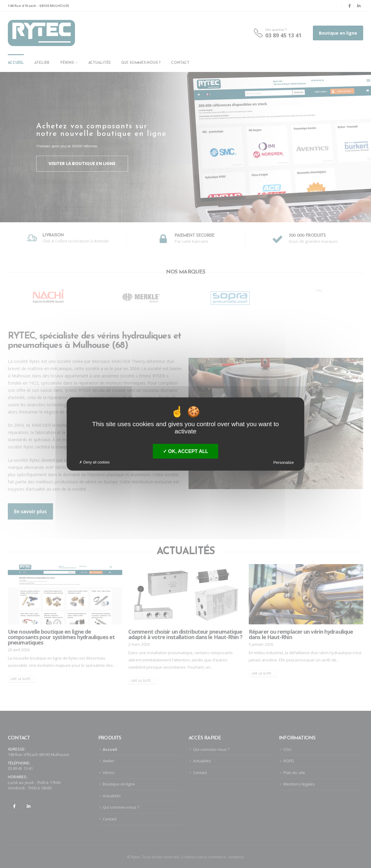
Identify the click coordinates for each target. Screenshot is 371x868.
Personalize (284, 462)
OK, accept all (185, 451)
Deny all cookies (94, 462)
